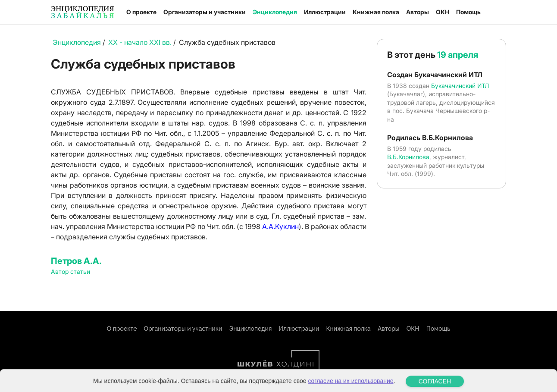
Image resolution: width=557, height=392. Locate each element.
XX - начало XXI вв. (140, 42)
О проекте (141, 12)
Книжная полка (376, 12)
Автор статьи (70, 271)
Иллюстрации (325, 12)
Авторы (418, 12)
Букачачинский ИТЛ (460, 86)
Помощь (468, 12)
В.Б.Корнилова (408, 157)
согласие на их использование (350, 386)
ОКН (443, 12)
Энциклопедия (275, 12)
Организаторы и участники (205, 12)
